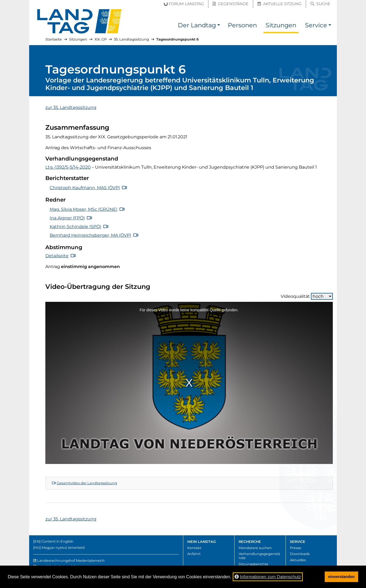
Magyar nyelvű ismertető (63, 548)
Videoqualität (307, 296)
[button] (219, 26)
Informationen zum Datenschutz (268, 577)
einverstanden (341, 577)
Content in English (57, 541)
